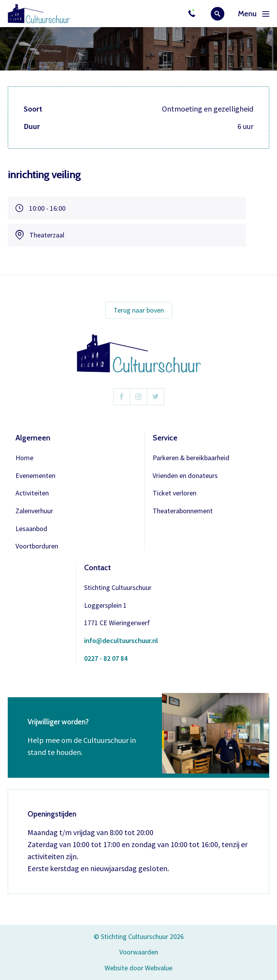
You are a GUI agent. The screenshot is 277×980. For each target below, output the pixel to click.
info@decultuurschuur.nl (121, 641)
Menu (254, 14)
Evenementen (35, 476)
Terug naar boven (139, 310)
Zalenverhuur (34, 511)
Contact (97, 567)
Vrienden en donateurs (185, 476)
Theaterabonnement (183, 511)
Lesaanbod (31, 529)
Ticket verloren (175, 493)
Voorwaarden (139, 952)
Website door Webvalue (138, 968)
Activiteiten (32, 493)
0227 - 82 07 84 (106, 659)
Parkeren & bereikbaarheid (191, 458)
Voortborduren (37, 546)
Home (24, 458)
